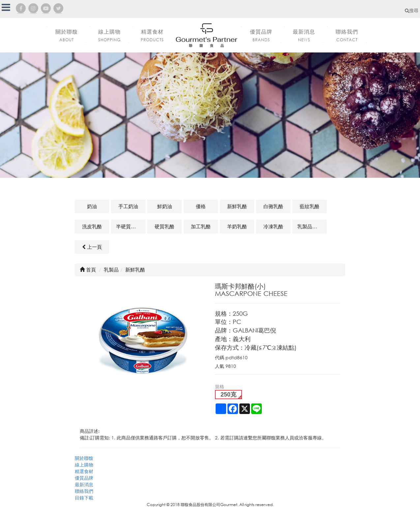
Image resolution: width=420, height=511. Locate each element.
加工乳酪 (201, 226)
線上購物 (84, 465)
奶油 (92, 206)
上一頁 (92, 247)
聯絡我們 (84, 491)
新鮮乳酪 (237, 206)
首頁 (88, 270)
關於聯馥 (84, 458)
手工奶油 (128, 206)
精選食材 (84, 471)
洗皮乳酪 (92, 226)
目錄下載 (84, 498)
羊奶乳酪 (237, 226)
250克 (228, 395)
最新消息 (84, 484)
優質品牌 (84, 478)
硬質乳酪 (165, 226)
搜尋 (412, 10)
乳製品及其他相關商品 (312, 226)
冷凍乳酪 (273, 226)
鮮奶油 (165, 206)
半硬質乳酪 (128, 226)
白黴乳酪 (273, 206)
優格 (201, 206)
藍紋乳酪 (310, 206)
